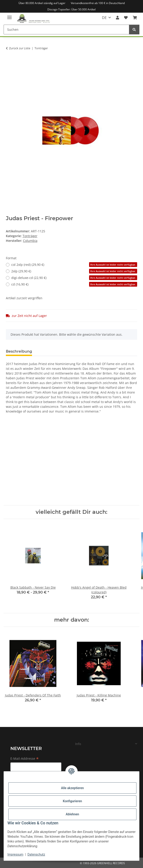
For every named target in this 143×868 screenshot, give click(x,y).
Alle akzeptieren (72, 788)
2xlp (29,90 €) (74, 271)
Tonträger (30, 236)
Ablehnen (72, 814)
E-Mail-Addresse (25, 759)
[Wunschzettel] (126, 18)
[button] (118, 18)
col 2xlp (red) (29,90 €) (74, 265)
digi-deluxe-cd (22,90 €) (74, 278)
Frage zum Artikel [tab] (56, 351)
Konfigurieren (72, 801)
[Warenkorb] (135, 18)
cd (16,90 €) (74, 284)
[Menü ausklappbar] (9, 15)
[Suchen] (66, 29)
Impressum (15, 854)
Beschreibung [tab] (19, 351)
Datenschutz (36, 854)
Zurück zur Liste (20, 48)
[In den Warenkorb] (9, 62)
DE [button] (104, 18)
